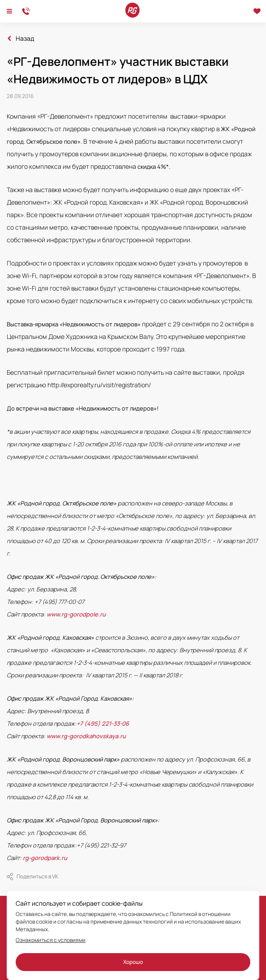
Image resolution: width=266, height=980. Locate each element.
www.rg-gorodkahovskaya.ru (86, 736)
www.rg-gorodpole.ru (76, 614)
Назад (25, 39)
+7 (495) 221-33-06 (103, 723)
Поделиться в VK (32, 877)
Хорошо (133, 962)
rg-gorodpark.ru (45, 858)
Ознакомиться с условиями (51, 940)
